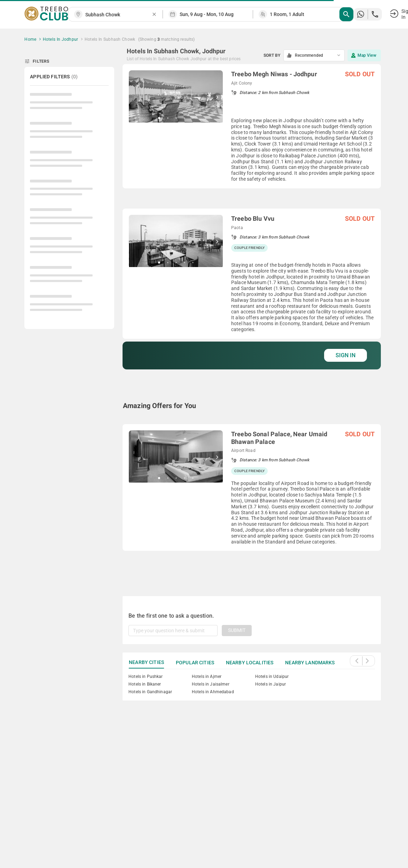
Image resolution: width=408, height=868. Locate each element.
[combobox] (118, 15)
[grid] (252, 322)
